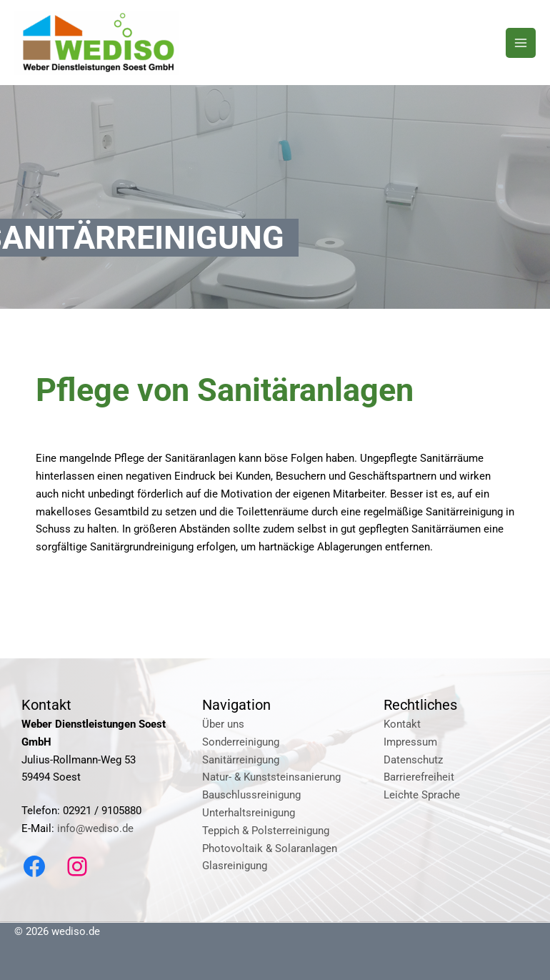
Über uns (223, 724)
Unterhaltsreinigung (249, 813)
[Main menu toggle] (521, 43)
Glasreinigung (235, 866)
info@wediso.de (95, 828)
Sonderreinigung (241, 742)
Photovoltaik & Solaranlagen (270, 848)
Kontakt (402, 724)
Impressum (410, 742)
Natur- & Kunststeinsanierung (271, 777)
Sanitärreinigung (241, 760)
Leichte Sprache (422, 795)
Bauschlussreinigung (251, 795)
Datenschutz (413, 760)
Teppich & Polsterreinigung (266, 831)
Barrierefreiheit (419, 777)
